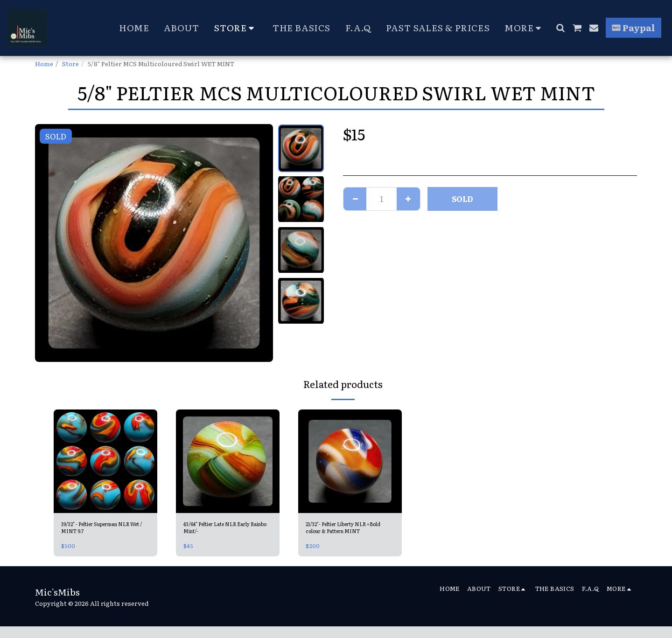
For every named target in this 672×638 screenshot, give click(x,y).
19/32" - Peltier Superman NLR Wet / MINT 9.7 (100, 530)
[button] (560, 28)
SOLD (462, 199)
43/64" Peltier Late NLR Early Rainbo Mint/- (227, 530)
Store (70, 63)
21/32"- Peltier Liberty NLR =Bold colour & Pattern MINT (346, 530)
